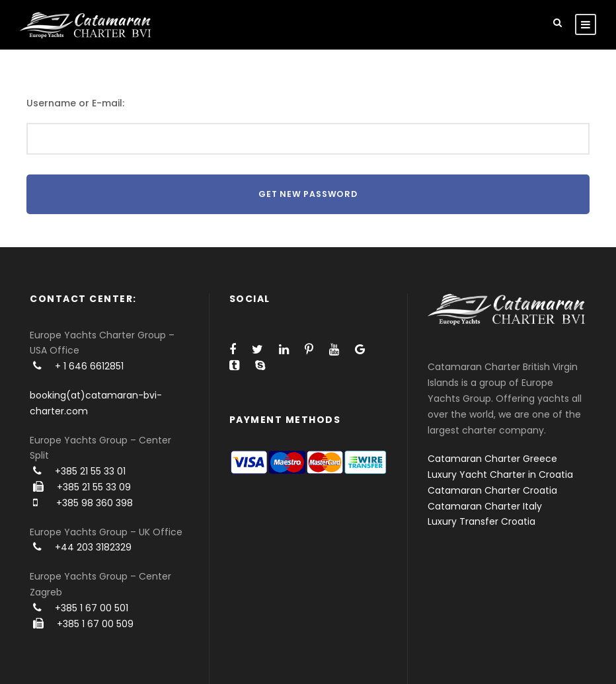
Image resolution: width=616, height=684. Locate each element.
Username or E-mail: (75, 103)
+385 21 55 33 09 (94, 487)
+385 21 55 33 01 (90, 471)
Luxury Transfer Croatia (481, 521)
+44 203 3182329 (93, 547)
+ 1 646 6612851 (89, 366)
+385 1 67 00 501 (92, 608)
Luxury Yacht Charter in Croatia (500, 475)
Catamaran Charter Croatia (492, 490)
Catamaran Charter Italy (485, 506)
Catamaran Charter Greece (492, 459)
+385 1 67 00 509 (95, 624)
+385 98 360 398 (95, 503)
